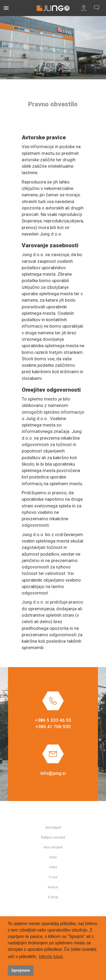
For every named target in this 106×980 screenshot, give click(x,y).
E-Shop (53, 897)
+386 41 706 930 (53, 727)
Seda (53, 857)
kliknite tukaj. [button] (51, 957)
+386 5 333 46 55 (53, 720)
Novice (53, 887)
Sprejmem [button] (21, 970)
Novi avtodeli (53, 847)
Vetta (53, 867)
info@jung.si (53, 773)
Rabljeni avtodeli (53, 837)
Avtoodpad (53, 828)
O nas (53, 877)
